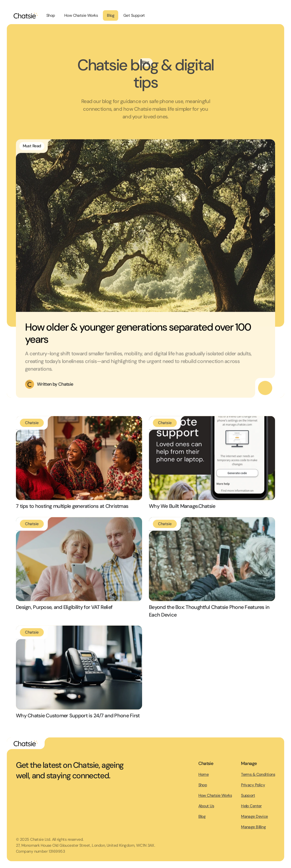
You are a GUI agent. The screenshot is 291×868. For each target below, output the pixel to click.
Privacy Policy (253, 785)
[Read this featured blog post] (265, 390)
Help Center (251, 806)
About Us (206, 806)
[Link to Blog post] (145, 227)
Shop (203, 785)
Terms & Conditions (258, 774)
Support (248, 795)
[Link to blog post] (79, 460)
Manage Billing (253, 827)
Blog (202, 816)
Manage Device (254, 816)
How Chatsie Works (215, 795)
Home (204, 774)
